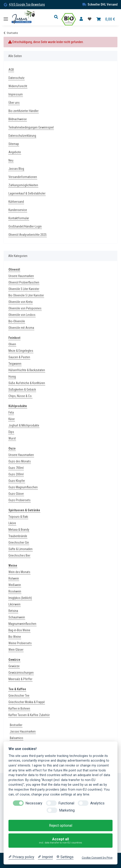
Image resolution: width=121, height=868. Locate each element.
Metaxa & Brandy (19, 530)
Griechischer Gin (19, 543)
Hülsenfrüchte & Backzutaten (27, 370)
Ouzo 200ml (16, 474)
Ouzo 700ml (16, 468)
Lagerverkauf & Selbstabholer (27, 193)
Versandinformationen (23, 177)
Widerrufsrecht (18, 86)
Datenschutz (16, 78)
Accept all (61, 841)
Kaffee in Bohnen (19, 708)
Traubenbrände (18, 536)
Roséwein (15, 591)
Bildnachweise (18, 119)
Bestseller (16, 725)
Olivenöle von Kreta (21, 302)
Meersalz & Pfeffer (20, 679)
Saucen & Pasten (19, 357)
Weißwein (15, 585)
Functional (66, 803)
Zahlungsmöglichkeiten (23, 185)
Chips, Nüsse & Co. (20, 396)
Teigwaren (15, 364)
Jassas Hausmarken (23, 731)
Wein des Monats (19, 572)
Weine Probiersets (20, 643)
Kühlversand (16, 202)
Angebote (15, 152)
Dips (11, 432)
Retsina (13, 611)
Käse (12, 419)
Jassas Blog (16, 169)
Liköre (12, 523)
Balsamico (16, 738)
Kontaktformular (19, 218)
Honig (12, 377)
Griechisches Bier (19, 555)
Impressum (16, 94)
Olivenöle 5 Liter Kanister (24, 289)
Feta (11, 412)
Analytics (97, 803)
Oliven (12, 344)
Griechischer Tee (19, 696)
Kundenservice (18, 210)
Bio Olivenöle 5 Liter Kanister (26, 295)
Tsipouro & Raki (18, 517)
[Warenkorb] (106, 19)
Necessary (34, 803)
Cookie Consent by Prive (97, 858)
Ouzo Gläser (16, 494)
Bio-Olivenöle (17, 321)
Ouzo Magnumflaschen (23, 487)
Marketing (67, 810)
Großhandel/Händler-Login (25, 226)
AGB (11, 70)
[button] (57, 17)
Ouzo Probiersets (19, 500)
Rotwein (14, 578)
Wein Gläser (16, 650)
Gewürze (14, 666)
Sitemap (14, 144)
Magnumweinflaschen (22, 624)
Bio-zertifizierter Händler (24, 111)
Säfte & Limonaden (21, 549)
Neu (11, 160)
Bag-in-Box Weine (19, 630)
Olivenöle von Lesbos (22, 315)
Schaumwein (17, 617)
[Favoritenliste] (90, 19)
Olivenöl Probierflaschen (24, 282)
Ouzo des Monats (20, 461)
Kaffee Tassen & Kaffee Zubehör (29, 715)
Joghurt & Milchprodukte (24, 425)
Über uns (14, 103)
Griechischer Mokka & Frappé (27, 702)
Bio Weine (15, 637)
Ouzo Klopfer (17, 481)
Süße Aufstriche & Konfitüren (27, 383)
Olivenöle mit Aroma (21, 328)
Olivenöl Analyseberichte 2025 (28, 235)
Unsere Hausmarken (21, 276)
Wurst (12, 438)
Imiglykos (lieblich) (20, 598)
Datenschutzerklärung (22, 136)
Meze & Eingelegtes (21, 351)
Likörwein (14, 604)
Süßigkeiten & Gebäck (22, 389)
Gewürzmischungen (21, 673)
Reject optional (61, 826)
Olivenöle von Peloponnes (25, 308)
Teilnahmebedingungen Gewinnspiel (31, 127)
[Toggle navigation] (6, 17)
